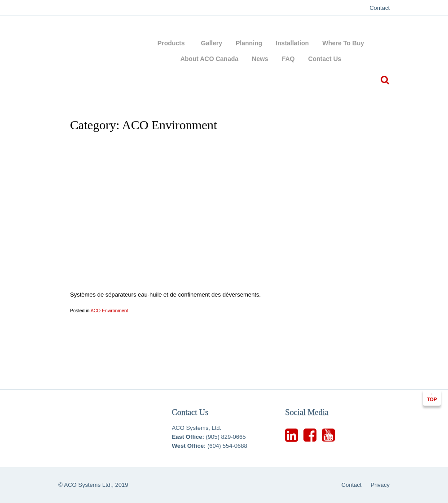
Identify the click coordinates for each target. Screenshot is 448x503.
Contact (380, 8)
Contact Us (325, 59)
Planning (249, 43)
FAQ (288, 59)
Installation (292, 43)
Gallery (212, 43)
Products (173, 43)
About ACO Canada (209, 59)
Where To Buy (343, 43)
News (260, 59)
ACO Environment (110, 311)
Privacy (380, 485)
